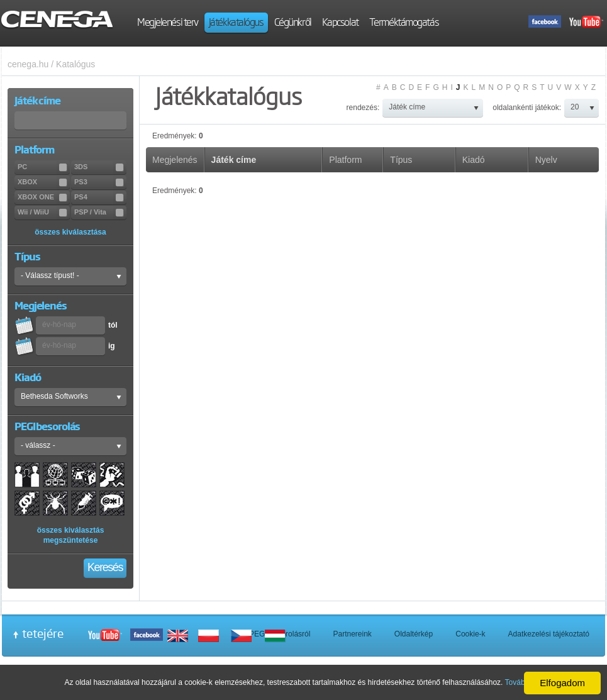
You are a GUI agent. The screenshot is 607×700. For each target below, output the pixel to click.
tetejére (43, 633)
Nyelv (546, 160)
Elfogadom (562, 683)
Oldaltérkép (414, 634)
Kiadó (474, 160)
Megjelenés (175, 160)
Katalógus (75, 64)
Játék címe (234, 160)
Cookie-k (470, 634)
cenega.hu (28, 64)
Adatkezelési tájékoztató (549, 634)
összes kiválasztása (70, 232)
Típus (401, 160)
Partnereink (352, 634)
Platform (345, 160)
